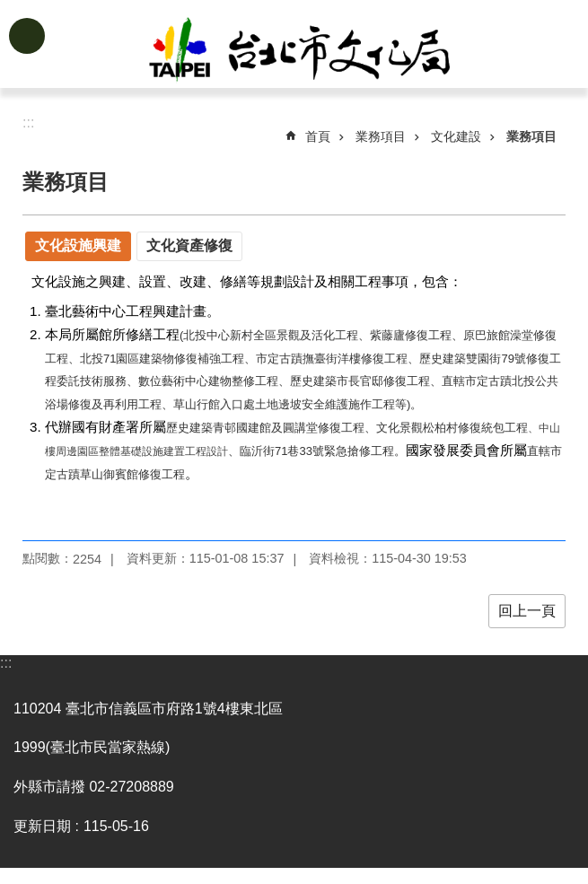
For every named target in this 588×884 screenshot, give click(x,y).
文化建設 (456, 136)
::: (6, 663)
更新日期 (42, 826)
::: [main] (28, 123)
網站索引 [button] (27, 36)
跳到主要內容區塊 (9, 9)
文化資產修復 (189, 245)
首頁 (318, 136)
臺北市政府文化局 (322, 52)
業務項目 (381, 136)
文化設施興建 (78, 245)
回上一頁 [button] (527, 611)
